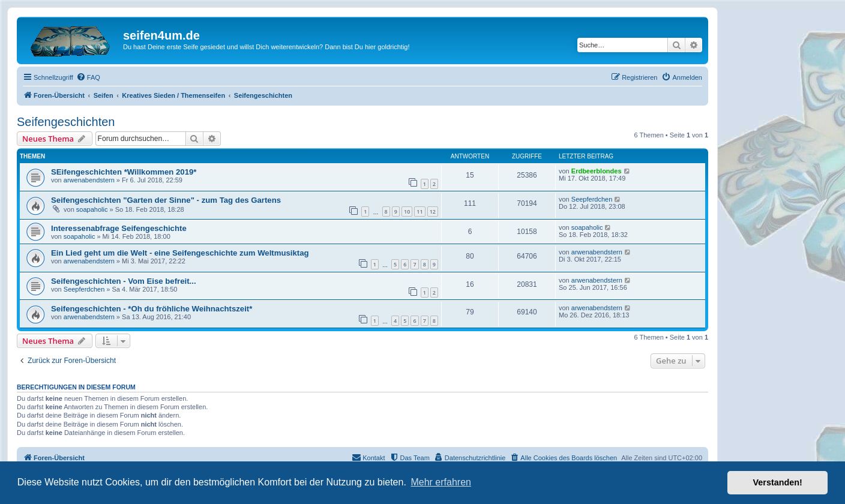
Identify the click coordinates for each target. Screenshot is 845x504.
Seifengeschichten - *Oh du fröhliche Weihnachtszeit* (152, 309)
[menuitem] (88, 77)
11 (419, 211)
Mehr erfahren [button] (441, 482)
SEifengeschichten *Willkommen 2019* (124, 172)
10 (407, 211)
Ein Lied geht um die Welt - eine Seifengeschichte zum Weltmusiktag (180, 253)
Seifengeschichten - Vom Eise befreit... (124, 281)
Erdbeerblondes (597, 171)
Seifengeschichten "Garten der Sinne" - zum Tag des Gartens (166, 200)
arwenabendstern (89, 180)
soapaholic (92, 209)
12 (433, 211)
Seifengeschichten (66, 122)
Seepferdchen (592, 199)
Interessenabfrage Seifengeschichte (119, 228)
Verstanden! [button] (778, 482)
